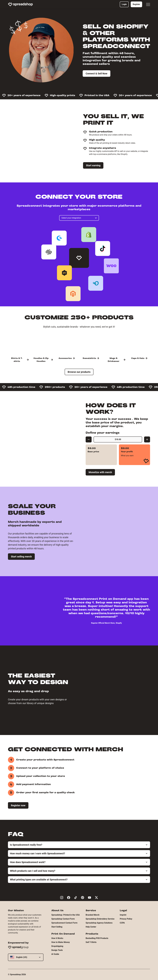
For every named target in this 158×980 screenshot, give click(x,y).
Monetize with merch (100, 472)
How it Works (57, 938)
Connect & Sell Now (97, 74)
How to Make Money (61, 942)
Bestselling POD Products (97, 938)
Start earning (93, 165)
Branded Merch (93, 915)
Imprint (123, 915)
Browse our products (79, 372)
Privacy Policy (126, 919)
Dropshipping (57, 946)
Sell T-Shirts (91, 942)
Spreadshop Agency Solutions (99, 923)
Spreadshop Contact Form (63, 919)
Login (124, 4)
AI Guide (55, 954)
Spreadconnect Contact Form (64, 923)
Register (136, 4)
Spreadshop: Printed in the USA (66, 915)
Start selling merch (21, 557)
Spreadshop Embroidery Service (100, 919)
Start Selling (57, 927)
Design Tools (57, 950)
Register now (18, 805)
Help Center (91, 927)
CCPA (122, 923)
